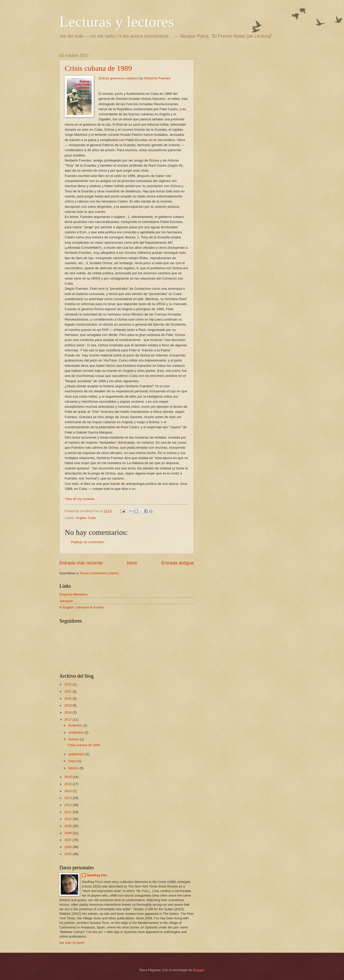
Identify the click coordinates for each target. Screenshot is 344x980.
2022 (68, 684)
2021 (68, 691)
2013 (68, 798)
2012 (68, 805)
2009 (68, 826)
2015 (68, 784)
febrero (74, 768)
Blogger (199, 970)
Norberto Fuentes (157, 78)
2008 (68, 833)
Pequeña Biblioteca (74, 594)
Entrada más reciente (81, 563)
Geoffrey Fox (97, 875)
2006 (68, 847)
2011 (68, 812)
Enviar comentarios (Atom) (99, 573)
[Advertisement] (242, 85)
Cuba (92, 518)
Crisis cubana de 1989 (98, 68)
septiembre (77, 754)
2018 (68, 712)
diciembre (76, 725)
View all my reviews (80, 499)
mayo (73, 761)
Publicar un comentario (88, 542)
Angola (81, 518)
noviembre (76, 732)
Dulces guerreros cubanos (119, 78)
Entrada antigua (177, 563)
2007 (68, 840)
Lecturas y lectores (117, 22)
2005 (68, 854)
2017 (68, 720)
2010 (68, 819)
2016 (68, 777)
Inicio (132, 563)
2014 (68, 791)
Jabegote (66, 601)
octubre (74, 739)
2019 (68, 705)
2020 (68, 699)
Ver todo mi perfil (72, 943)
